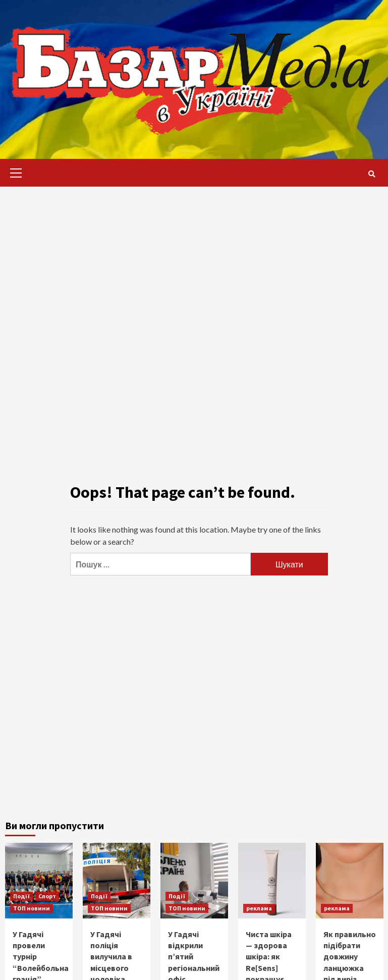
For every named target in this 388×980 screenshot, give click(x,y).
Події (21, 896)
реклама (259, 908)
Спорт (47, 896)
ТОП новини (32, 908)
